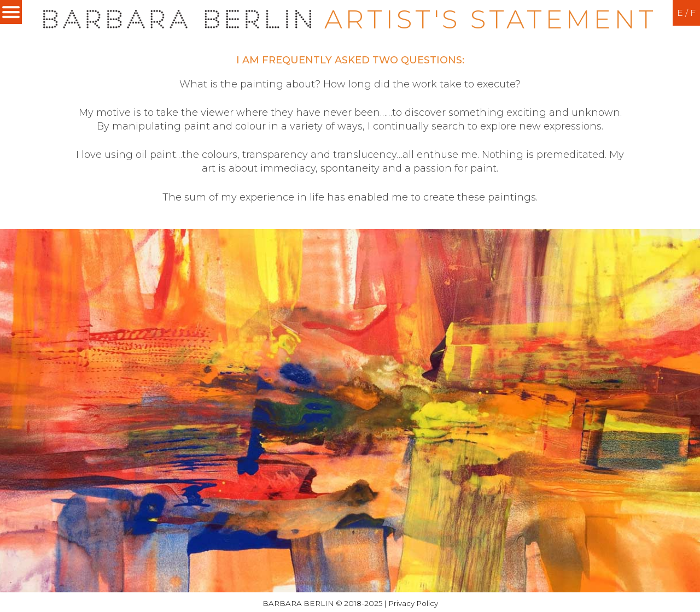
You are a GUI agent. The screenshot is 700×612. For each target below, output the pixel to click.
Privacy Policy (413, 603)
